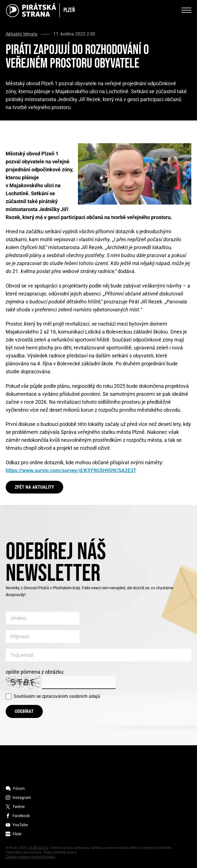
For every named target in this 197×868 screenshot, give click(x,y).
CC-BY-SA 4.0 (38, 848)
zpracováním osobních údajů (71, 696)
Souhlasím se (57, 696)
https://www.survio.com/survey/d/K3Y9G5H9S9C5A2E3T (71, 470)
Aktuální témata (22, 34)
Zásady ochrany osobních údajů (30, 857)
